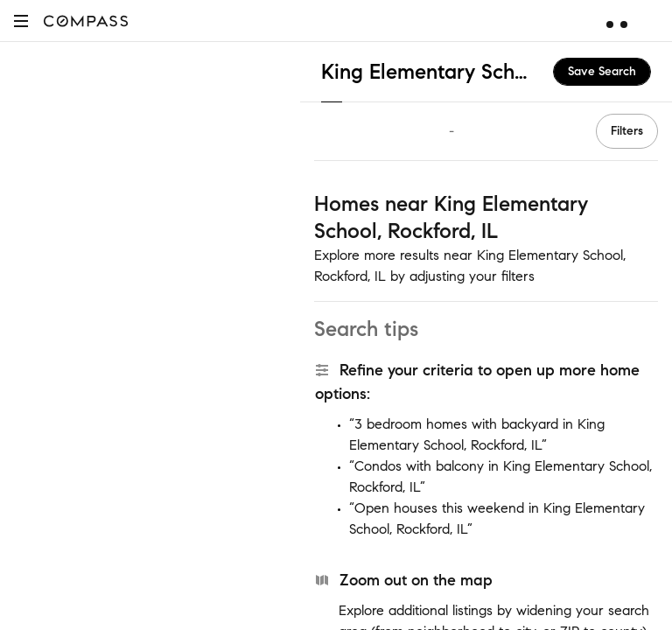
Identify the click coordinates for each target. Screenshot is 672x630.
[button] (21, 21)
